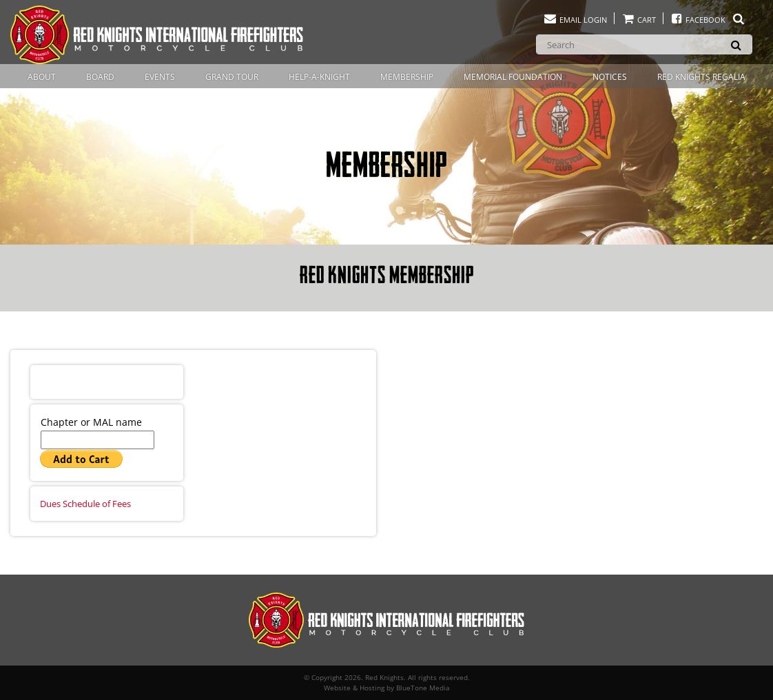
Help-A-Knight (319, 77)
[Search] (644, 44)
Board (100, 77)
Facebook (708, 20)
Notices (610, 77)
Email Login (575, 20)
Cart (639, 20)
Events (160, 77)
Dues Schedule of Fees (85, 504)
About (42, 77)
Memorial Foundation (513, 77)
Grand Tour (232, 77)
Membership (407, 77)
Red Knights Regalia (701, 77)
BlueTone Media (423, 688)
